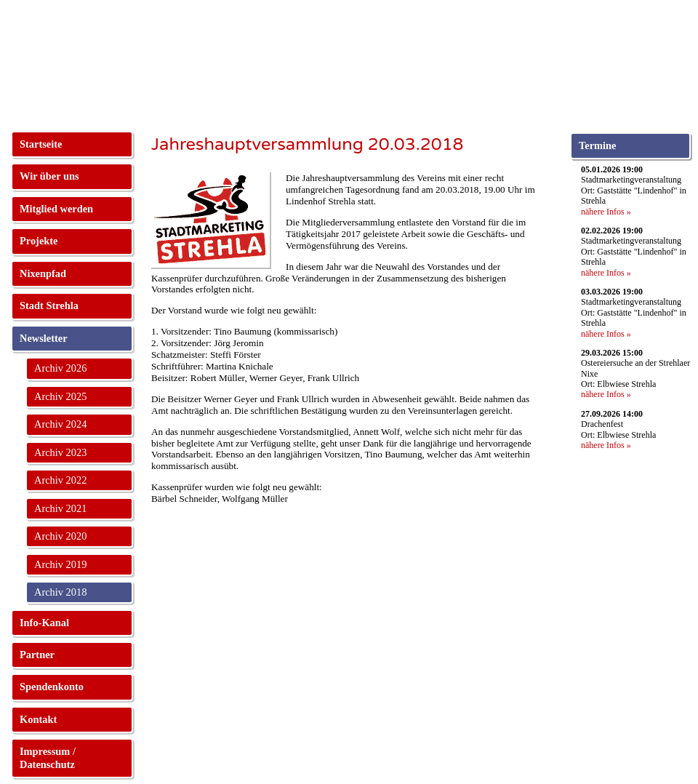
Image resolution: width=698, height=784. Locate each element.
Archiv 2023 (60, 452)
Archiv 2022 (60, 480)
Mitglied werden (56, 209)
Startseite (41, 144)
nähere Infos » (606, 212)
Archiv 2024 (60, 424)
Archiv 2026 (60, 368)
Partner (37, 655)
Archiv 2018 (60, 592)
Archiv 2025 (60, 396)
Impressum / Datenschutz (48, 757)
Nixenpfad (43, 273)
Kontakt (38, 719)
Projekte (39, 241)
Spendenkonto (52, 687)
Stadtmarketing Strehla (70, 51)
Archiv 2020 (60, 536)
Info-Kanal (44, 623)
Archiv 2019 (60, 564)
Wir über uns (49, 176)
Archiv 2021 (60, 508)
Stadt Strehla (49, 305)
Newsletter (44, 338)
